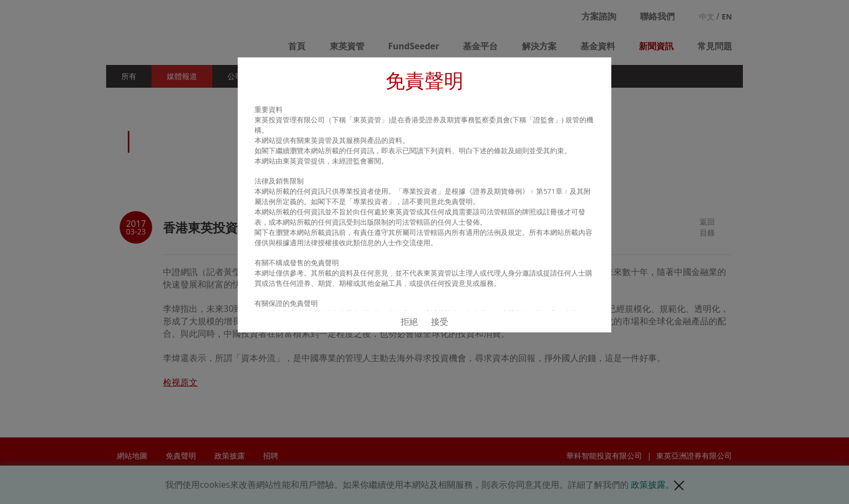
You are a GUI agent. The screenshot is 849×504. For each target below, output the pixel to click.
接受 (440, 322)
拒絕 (409, 322)
